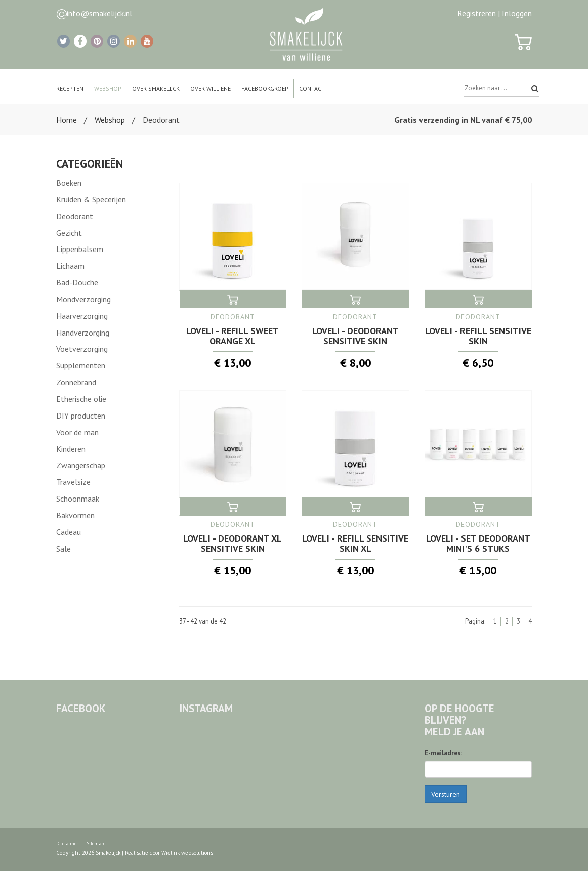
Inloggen (517, 13)
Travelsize (73, 482)
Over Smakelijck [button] (156, 88)
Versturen (446, 794)
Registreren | (479, 13)
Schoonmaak (78, 499)
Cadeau (69, 532)
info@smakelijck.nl (99, 13)
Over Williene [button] (211, 88)
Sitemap (95, 843)
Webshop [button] (108, 88)
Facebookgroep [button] (265, 88)
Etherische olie (81, 399)
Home (67, 120)
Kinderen (71, 449)
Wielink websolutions (187, 853)
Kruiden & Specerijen (91, 199)
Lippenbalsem (80, 249)
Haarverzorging (82, 316)
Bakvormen (75, 515)
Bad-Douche (77, 282)
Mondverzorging (83, 299)
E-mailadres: (443, 753)
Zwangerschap (81, 465)
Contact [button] (312, 88)
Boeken (69, 183)
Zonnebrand (76, 382)
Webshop (110, 120)
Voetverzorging (82, 349)
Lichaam (70, 266)
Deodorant (75, 216)
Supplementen (81, 365)
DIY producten (81, 416)
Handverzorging (83, 333)
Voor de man (77, 432)
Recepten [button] (70, 88)
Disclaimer (67, 843)
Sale (64, 549)
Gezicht (69, 233)
